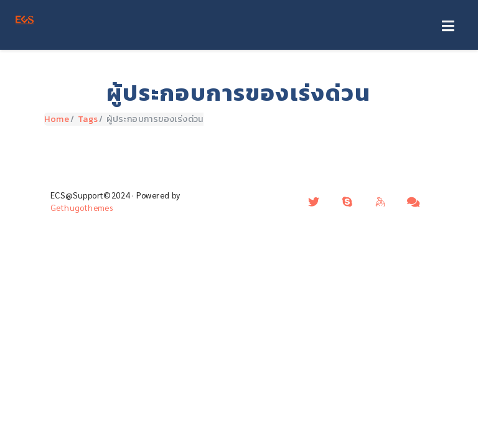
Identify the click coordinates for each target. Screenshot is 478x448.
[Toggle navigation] (448, 27)
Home (57, 119)
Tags (88, 119)
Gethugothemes (82, 208)
